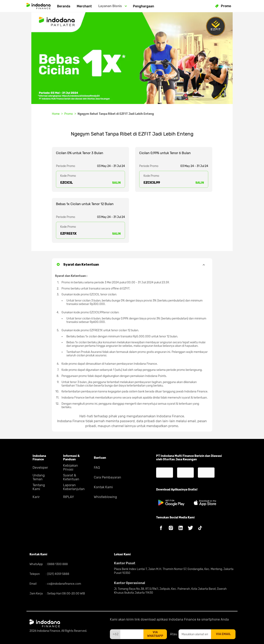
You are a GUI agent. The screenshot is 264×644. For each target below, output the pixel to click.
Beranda (64, 6)
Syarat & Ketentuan (71, 477)
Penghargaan (144, 6)
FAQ (97, 468)
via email (223, 634)
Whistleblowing (105, 497)
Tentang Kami (39, 487)
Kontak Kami (103, 487)
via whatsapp (155, 634)
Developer (40, 468)
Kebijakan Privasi (71, 467)
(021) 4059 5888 (58, 574)
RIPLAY (68, 497)
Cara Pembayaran (107, 477)
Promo (69, 114)
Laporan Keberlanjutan (74, 487)
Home (56, 114)
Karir (36, 497)
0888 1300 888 (57, 564)
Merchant (84, 6)
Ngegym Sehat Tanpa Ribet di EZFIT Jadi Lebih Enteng (116, 114)
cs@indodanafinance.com (64, 584)
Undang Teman (39, 477)
